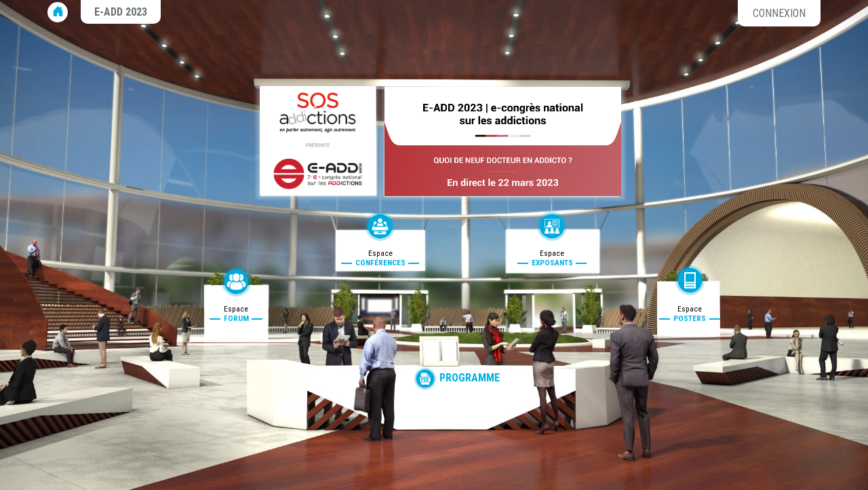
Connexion (779, 13)
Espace (236, 314)
